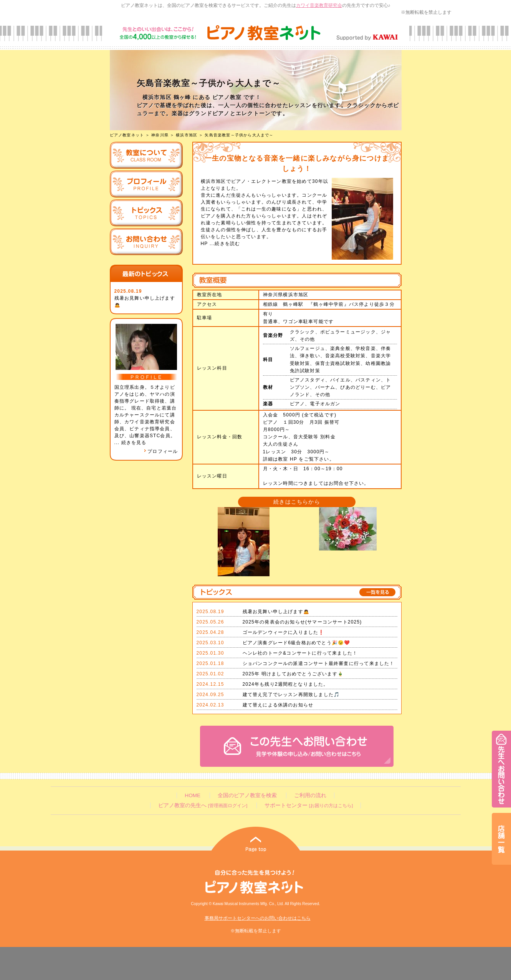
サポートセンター (309, 805)
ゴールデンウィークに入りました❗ (284, 632)
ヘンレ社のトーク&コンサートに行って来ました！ (300, 653)
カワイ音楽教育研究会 (319, 5)
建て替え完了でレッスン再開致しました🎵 (291, 695)
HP (204, 244)
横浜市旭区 (187, 135)
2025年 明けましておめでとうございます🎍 (293, 674)
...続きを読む (224, 244)
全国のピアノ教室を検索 (247, 795)
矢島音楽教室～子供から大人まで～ (239, 135)
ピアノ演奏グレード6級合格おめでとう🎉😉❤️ (297, 643)
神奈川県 (160, 135)
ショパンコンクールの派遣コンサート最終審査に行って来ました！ (319, 663)
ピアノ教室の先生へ (203, 805)
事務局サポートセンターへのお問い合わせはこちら (258, 918)
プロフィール (161, 451)
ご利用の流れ (310, 795)
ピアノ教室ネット (127, 135)
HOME (193, 795)
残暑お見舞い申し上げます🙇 (276, 612)
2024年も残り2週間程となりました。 (286, 684)
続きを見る (134, 443)
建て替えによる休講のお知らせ (278, 705)
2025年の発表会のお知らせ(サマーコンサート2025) (302, 622)
